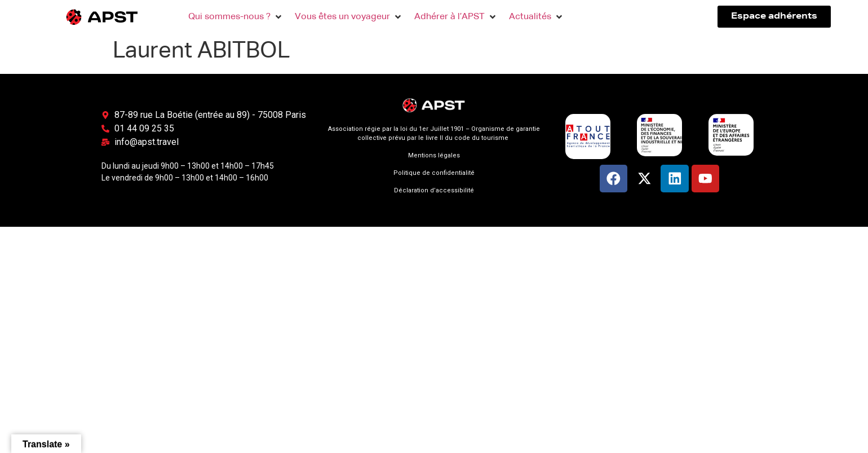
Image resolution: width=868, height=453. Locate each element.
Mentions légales (434, 155)
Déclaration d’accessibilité (434, 190)
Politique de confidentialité (434, 173)
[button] (236, 17)
